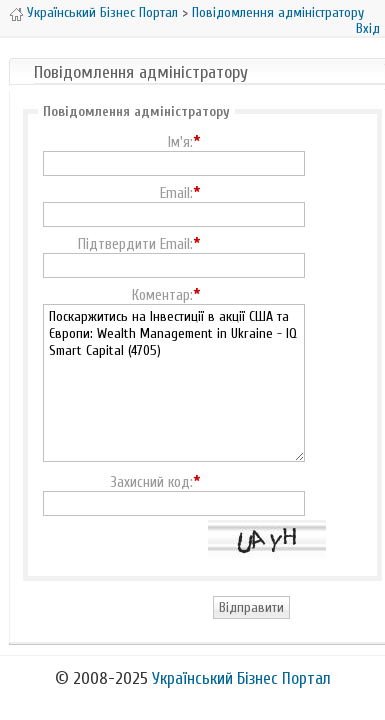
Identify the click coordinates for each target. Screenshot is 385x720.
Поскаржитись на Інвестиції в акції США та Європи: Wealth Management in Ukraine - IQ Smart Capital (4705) (174, 383)
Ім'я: (180, 143)
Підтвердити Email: (135, 245)
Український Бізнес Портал (102, 12)
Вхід (368, 28)
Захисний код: (151, 483)
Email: (176, 194)
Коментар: (162, 296)
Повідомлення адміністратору (278, 12)
